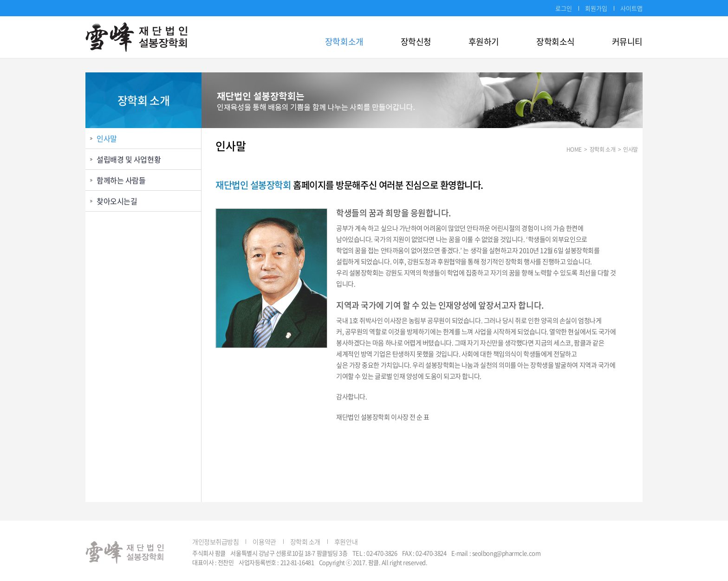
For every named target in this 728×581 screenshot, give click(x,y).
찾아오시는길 (117, 201)
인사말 (107, 138)
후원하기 (484, 42)
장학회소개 (344, 42)
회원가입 (596, 8)
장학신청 (416, 42)
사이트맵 (631, 8)
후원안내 (346, 542)
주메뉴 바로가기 (0, 0)
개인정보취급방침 (215, 542)
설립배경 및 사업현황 (129, 159)
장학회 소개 (305, 542)
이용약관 (264, 542)
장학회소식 (556, 42)
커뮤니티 (627, 42)
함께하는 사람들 (121, 180)
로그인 (564, 8)
